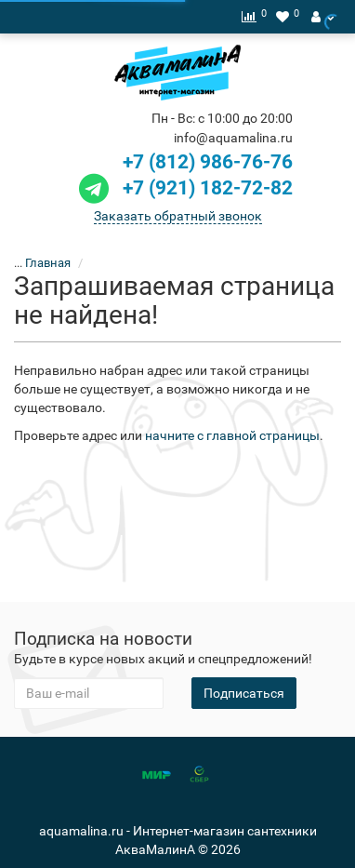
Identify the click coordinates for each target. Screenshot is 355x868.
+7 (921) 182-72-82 (184, 188)
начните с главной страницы (232, 435)
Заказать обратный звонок (178, 216)
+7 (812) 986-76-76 (208, 162)
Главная (48, 263)
